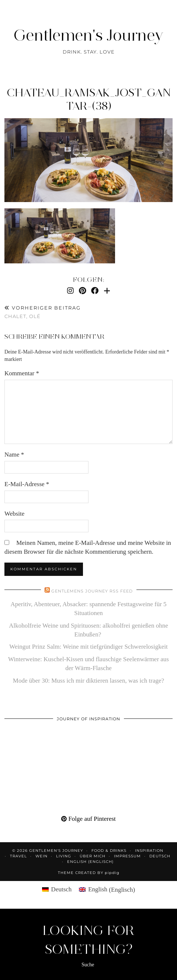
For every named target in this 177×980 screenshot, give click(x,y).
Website (14, 514)
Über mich (93, 856)
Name (14, 455)
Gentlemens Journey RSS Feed (92, 591)
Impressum (127, 856)
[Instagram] (70, 291)
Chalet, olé (43, 312)
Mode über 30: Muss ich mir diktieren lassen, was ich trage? (88, 681)
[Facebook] (95, 291)
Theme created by (89, 873)
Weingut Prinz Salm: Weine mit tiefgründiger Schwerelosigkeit (88, 647)
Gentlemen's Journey (88, 35)
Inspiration (149, 851)
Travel (18, 856)
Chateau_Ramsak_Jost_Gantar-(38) (89, 99)
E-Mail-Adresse (27, 484)
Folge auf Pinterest (88, 819)
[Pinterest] (82, 291)
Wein (41, 856)
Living (64, 856)
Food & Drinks (109, 851)
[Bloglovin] (107, 291)
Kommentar (22, 373)
